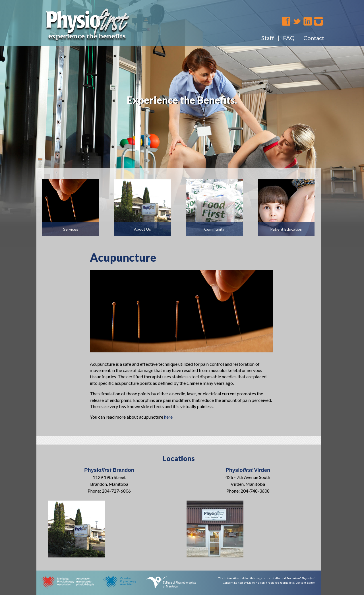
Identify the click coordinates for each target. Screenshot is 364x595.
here (168, 417)
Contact (314, 38)
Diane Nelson (256, 582)
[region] (182, 123)
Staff (268, 38)
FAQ (289, 38)
